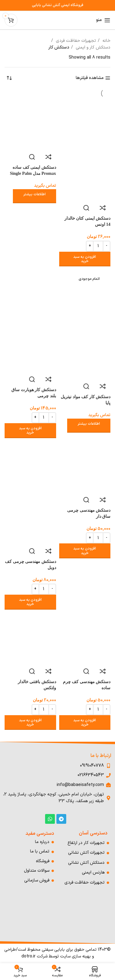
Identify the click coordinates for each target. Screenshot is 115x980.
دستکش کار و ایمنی (92, 47)
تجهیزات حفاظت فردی (75, 41)
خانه (106, 41)
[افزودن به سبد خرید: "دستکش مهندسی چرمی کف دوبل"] (30, 602)
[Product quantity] (98, 246)
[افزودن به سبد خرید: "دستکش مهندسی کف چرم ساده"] (85, 723)
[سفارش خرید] (9, 78)
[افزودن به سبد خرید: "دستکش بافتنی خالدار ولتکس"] (30, 723)
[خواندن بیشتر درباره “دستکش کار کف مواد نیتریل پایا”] (89, 426)
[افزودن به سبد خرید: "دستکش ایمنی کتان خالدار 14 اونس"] (85, 259)
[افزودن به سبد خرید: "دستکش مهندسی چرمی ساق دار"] (85, 551)
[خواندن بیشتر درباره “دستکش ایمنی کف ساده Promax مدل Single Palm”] (34, 196)
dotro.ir (29, 956)
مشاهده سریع (86, 208)
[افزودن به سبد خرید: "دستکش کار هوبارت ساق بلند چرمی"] (30, 431)
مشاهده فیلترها (90, 78)
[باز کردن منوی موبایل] (103, 20)
